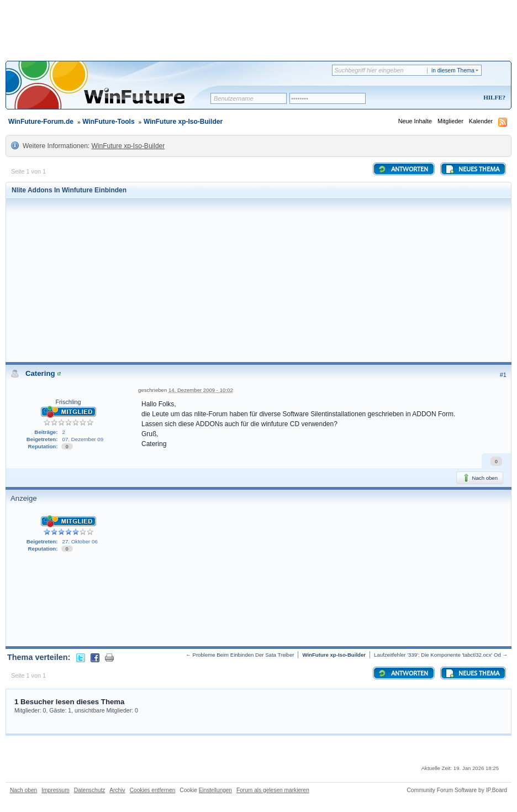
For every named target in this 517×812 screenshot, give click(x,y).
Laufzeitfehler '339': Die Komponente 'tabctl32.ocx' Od (437, 655)
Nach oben (480, 478)
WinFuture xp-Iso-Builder (183, 122)
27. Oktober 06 (80, 541)
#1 (503, 375)
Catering (40, 373)
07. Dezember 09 (83, 439)
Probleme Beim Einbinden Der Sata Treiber (244, 655)
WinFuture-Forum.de (41, 122)
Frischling (68, 402)
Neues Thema (472, 169)
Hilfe (493, 97)
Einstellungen (215, 790)
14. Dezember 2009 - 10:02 (201, 390)
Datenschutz (90, 790)
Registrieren (448, 98)
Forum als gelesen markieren (273, 790)
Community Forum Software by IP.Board (457, 790)
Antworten (403, 169)
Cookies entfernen (153, 790)
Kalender (481, 121)
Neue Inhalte (415, 121)
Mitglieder (450, 121)
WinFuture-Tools (108, 122)
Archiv (117, 790)
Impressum (55, 790)
